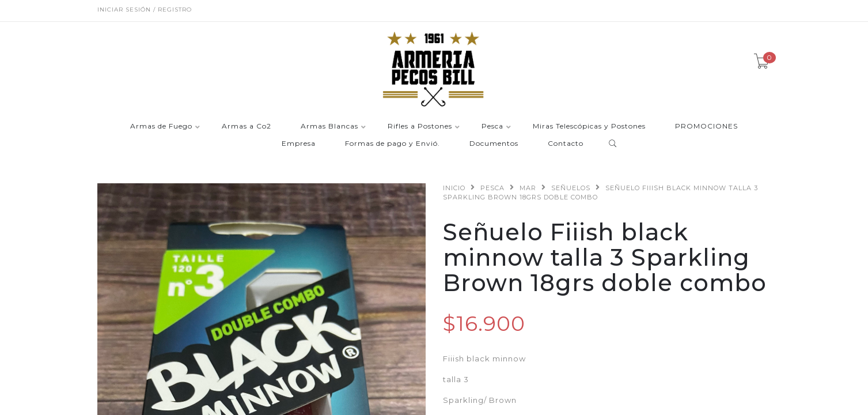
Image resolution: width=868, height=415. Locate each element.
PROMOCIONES (706, 127)
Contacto (566, 144)
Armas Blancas (329, 127)
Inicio (454, 188)
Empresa (299, 144)
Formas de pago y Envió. (393, 144)
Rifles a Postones (420, 127)
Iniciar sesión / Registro (145, 10)
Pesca (492, 127)
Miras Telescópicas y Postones (589, 127)
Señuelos (571, 188)
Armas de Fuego (161, 127)
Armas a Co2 (247, 127)
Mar (528, 188)
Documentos (494, 144)
